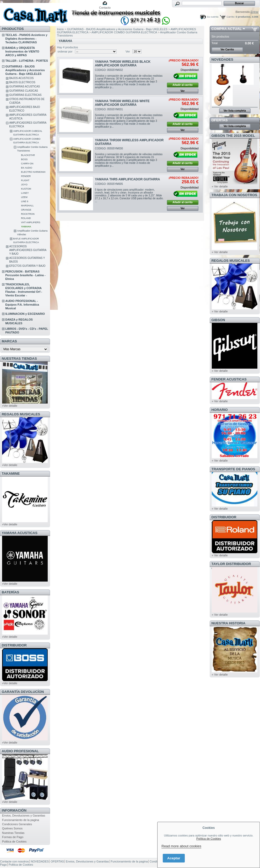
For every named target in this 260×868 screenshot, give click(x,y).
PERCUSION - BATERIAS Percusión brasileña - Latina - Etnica (25, 275)
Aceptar (174, 858)
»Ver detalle (10, 406)
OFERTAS (220, 120)
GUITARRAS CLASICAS (24, 91)
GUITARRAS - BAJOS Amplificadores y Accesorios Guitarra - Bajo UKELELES (25, 70)
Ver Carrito (227, 49)
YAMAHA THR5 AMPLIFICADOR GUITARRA (127, 179)
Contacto (105, 8)
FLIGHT (25, 180)
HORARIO (220, 410)
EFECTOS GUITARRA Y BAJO (27, 266)
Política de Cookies (209, 839)
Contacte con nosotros (14, 861)
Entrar (254, 12)
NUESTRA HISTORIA (229, 623)
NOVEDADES (223, 59)
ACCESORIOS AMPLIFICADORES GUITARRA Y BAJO (28, 250)
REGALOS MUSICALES (21, 414)
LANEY (25, 193)
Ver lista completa (235, 111)
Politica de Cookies (14, 841)
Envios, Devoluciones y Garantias (24, 815)
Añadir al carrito (183, 85)
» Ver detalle (220, 186)
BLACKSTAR (28, 155)
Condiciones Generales (17, 824)
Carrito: (231, 17)
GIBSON (218, 320)
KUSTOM (26, 189)
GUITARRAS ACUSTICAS (25, 87)
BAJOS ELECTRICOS (22, 82)
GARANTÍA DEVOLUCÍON (23, 692)
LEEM (24, 197)
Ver (128, 51)
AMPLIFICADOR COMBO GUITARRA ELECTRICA (124, 32)
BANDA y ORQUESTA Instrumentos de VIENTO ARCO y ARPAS (22, 51)
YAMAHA (26, 227)
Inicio (61, 29)
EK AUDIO (27, 168)
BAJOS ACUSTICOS (21, 78)
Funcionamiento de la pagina (21, 820)
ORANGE (26, 210)
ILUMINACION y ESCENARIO (25, 314)
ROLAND (26, 218)
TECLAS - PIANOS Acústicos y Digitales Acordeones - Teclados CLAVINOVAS (26, 39)
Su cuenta (213, 17)
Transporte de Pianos (233, 469)
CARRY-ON (27, 164)
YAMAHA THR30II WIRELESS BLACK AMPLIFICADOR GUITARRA (123, 64)
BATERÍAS (10, 592)
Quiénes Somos (12, 828)
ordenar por (65, 51)
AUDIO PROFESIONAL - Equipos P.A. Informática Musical (22, 305)
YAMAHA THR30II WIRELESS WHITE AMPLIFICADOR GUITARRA (122, 103)
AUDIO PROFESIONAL (20, 751)
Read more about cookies (181, 846)
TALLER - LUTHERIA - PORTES (27, 61)
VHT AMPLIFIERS (31, 222)
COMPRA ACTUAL (227, 29)
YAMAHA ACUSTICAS (20, 533)
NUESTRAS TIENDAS (19, 359)
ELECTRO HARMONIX (33, 172)
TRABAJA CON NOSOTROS (234, 195)
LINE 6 (25, 201)
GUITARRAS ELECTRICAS (25, 95)
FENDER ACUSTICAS (229, 379)
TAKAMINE (11, 474)
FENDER (26, 176)
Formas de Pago (13, 837)
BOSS (24, 159)
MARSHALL (27, 206)
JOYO (24, 185)
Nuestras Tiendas (13, 833)
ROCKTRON (28, 214)
